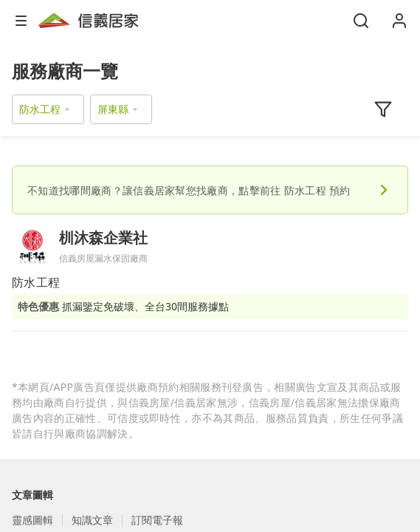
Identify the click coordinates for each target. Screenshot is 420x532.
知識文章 (92, 520)
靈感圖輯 (32, 520)
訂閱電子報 (157, 520)
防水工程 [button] (40, 109)
